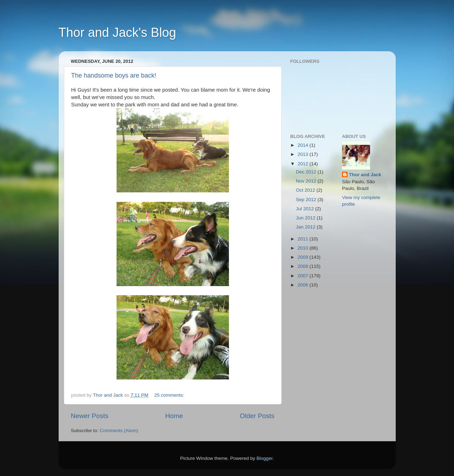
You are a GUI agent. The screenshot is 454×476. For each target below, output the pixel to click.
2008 (303, 266)
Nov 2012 (307, 181)
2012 (303, 164)
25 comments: (170, 395)
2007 (303, 276)
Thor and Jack (365, 175)
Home (174, 416)
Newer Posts (90, 416)
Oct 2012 (306, 190)
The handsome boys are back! (114, 75)
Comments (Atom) (119, 431)
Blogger (265, 458)
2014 (303, 145)
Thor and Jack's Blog (117, 32)
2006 (303, 285)
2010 (303, 248)
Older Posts (257, 416)
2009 (303, 257)
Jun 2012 (306, 218)
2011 (303, 239)
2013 (303, 154)
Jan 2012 (306, 227)
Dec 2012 (307, 172)
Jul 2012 (306, 209)
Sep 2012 (307, 200)
